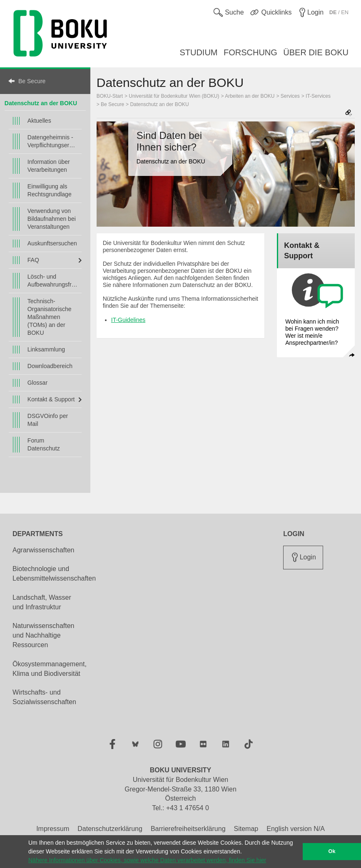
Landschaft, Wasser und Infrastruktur (42, 602)
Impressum (53, 829)
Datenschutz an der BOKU (41, 103)
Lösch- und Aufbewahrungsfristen (52, 281)
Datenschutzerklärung (110, 829)
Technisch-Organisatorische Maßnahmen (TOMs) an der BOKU (50, 317)
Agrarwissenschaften (44, 550)
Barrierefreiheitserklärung (188, 829)
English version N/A (296, 829)
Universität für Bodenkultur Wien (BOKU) (174, 96)
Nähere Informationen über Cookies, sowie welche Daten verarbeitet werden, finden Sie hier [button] (147, 860)
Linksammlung (46, 349)
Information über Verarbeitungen (49, 166)
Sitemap (246, 829)
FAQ (33, 260)
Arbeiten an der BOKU (250, 96)
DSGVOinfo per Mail (48, 420)
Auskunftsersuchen (52, 243)
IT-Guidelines (128, 320)
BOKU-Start (110, 96)
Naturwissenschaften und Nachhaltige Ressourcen (44, 635)
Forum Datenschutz (44, 444)
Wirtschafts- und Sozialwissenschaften (44, 697)
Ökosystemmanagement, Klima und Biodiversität (50, 669)
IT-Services (318, 96)
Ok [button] (332, 851)
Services (290, 96)
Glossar (37, 383)
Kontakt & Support (51, 399)
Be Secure (32, 81)
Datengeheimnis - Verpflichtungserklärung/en (52, 141)
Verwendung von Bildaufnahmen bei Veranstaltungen (52, 219)
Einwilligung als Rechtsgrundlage (50, 190)
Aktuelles (39, 121)
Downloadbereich (50, 366)
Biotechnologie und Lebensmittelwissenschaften (54, 574)
